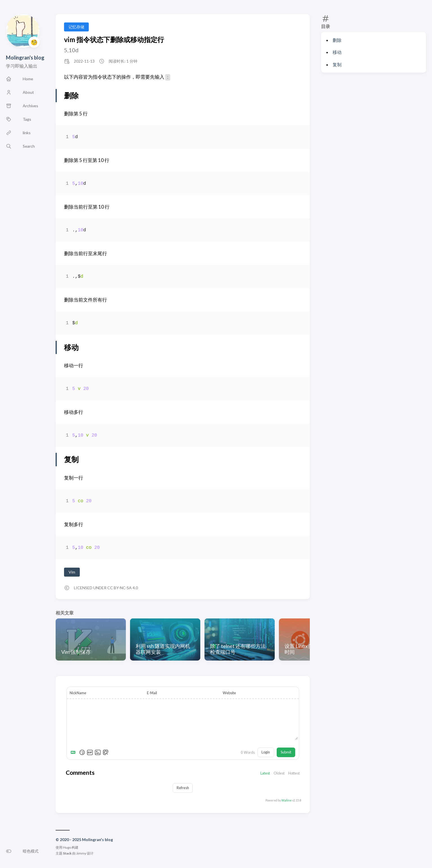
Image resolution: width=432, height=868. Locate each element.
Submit (286, 753)
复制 (337, 64)
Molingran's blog (25, 58)
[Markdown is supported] (74, 753)
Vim (72, 572)
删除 (337, 40)
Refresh (183, 788)
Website (229, 693)
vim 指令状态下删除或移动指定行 (114, 39)
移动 (337, 52)
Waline (287, 801)
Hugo (67, 848)
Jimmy (81, 854)
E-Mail (152, 693)
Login (266, 753)
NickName (78, 693)
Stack (67, 854)
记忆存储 (76, 27)
